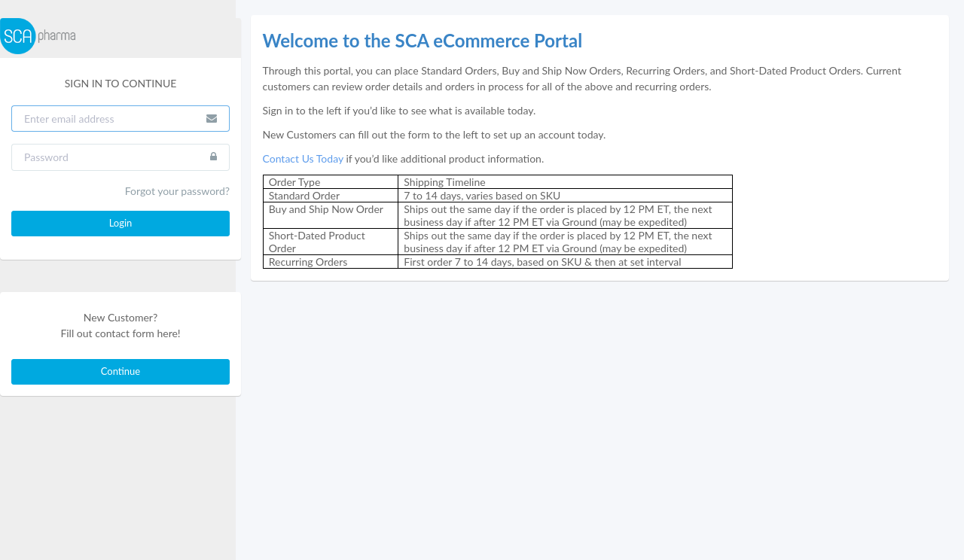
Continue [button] (120, 371)
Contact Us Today (303, 158)
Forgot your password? (177, 191)
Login (121, 223)
